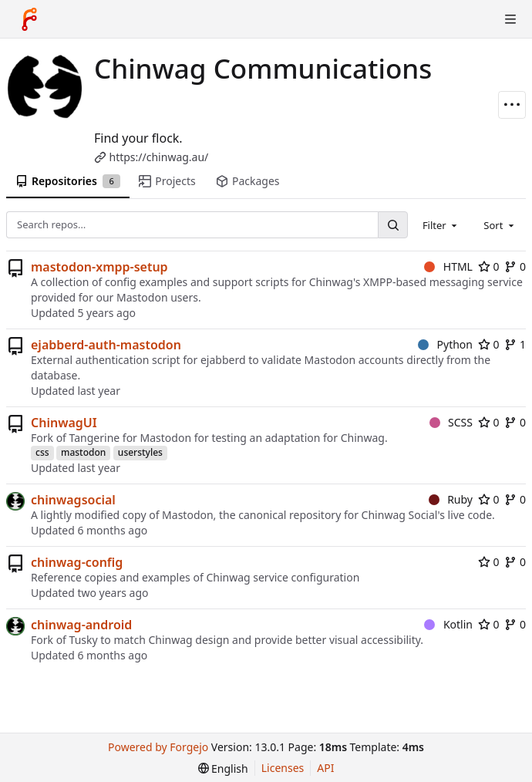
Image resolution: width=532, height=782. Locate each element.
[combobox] (441, 224)
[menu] (223, 769)
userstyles (140, 452)
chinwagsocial (73, 500)
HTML (448, 266)
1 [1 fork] (515, 344)
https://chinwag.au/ (159, 157)
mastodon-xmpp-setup (99, 267)
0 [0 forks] (515, 266)
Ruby (451, 499)
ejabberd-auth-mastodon (106, 345)
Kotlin (448, 624)
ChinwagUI (64, 423)
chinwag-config (77, 562)
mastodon (83, 452)
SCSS (451, 422)
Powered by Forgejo (158, 747)
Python (445, 344)
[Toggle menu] (510, 19)
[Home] (29, 19)
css (42, 452)
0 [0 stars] (489, 266)
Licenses (283, 768)
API (325, 768)
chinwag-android (81, 625)
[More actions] (512, 105)
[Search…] (392, 225)
